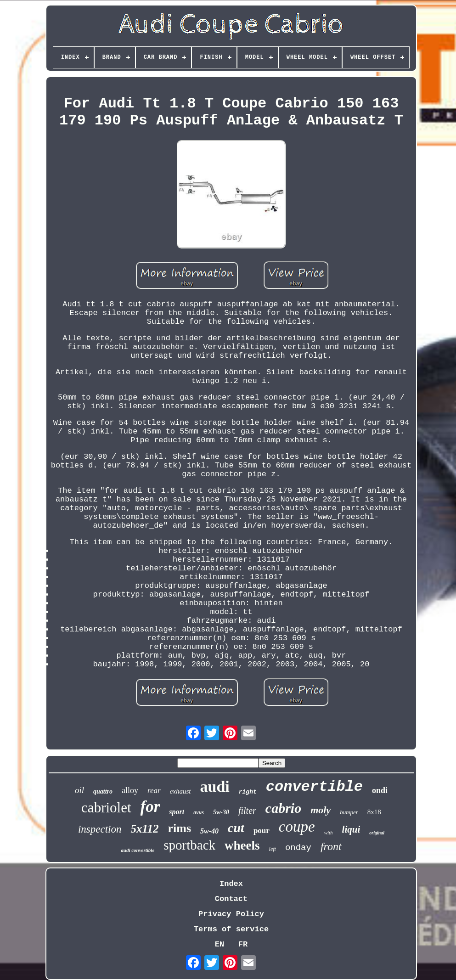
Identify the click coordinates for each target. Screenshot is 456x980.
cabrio (283, 808)
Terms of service (231, 929)
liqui (351, 829)
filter (247, 811)
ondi (380, 790)
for (150, 807)
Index (231, 884)
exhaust (180, 791)
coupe (297, 827)
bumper (349, 812)
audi (215, 786)
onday (298, 848)
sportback (189, 845)
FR (243, 944)
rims (180, 828)
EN (220, 944)
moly (321, 810)
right (248, 792)
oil (79, 790)
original (377, 833)
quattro (103, 791)
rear (154, 791)
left (273, 849)
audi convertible (138, 850)
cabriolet (106, 808)
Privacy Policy (231, 914)
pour (262, 831)
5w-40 (209, 831)
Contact (231, 899)
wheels (242, 845)
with (329, 833)
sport (177, 812)
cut (236, 828)
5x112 (144, 829)
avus (199, 812)
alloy (130, 790)
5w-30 (221, 812)
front (331, 846)
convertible (314, 787)
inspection (100, 829)
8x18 (374, 812)
